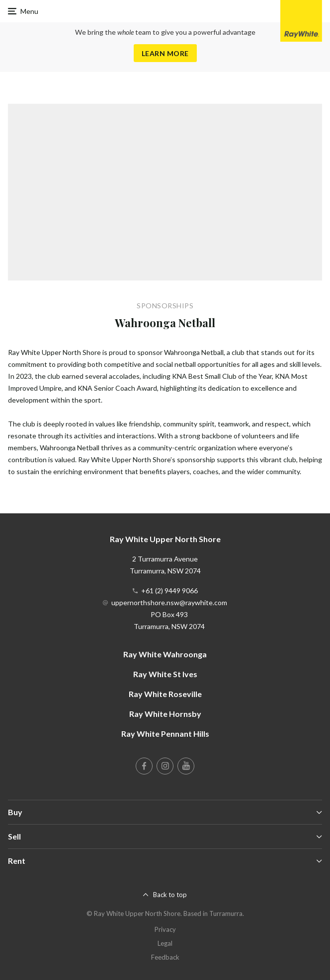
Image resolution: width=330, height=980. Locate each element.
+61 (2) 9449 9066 (169, 591)
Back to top (170, 895)
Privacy (165, 929)
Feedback (165, 957)
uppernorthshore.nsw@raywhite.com (169, 602)
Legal (165, 943)
